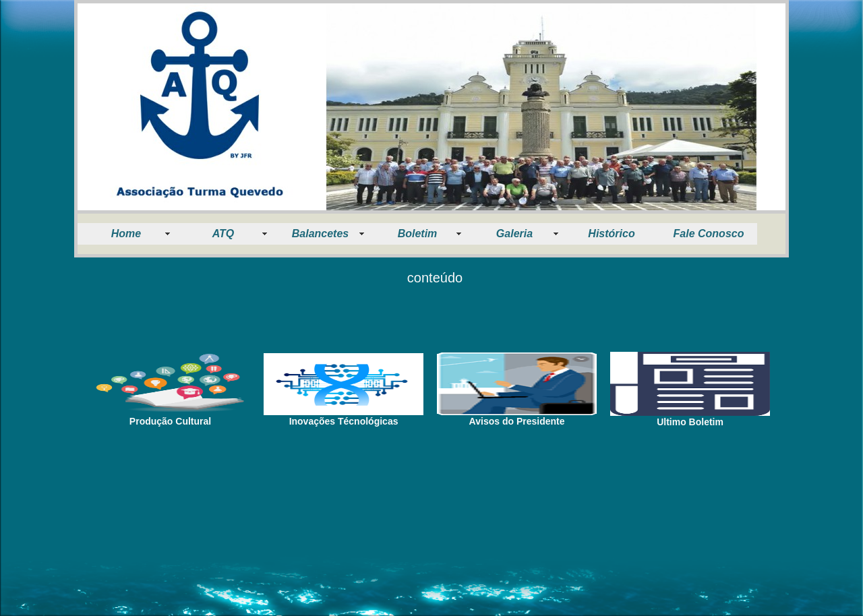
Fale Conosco (709, 234)
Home (126, 234)
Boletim (418, 234)
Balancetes (321, 234)
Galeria (514, 234)
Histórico (611, 234)
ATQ (224, 234)
